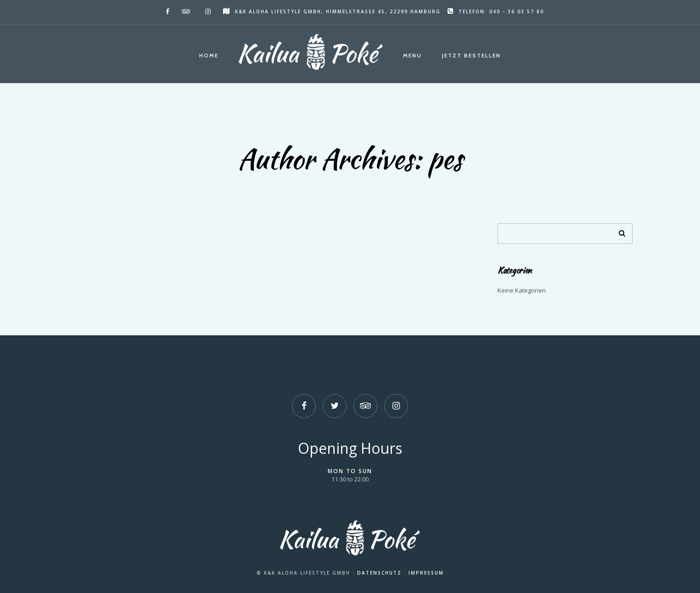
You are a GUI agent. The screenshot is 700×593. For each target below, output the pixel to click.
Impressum (426, 573)
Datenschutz (379, 573)
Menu (412, 55)
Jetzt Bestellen (471, 55)
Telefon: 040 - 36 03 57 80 (496, 11)
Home (209, 55)
